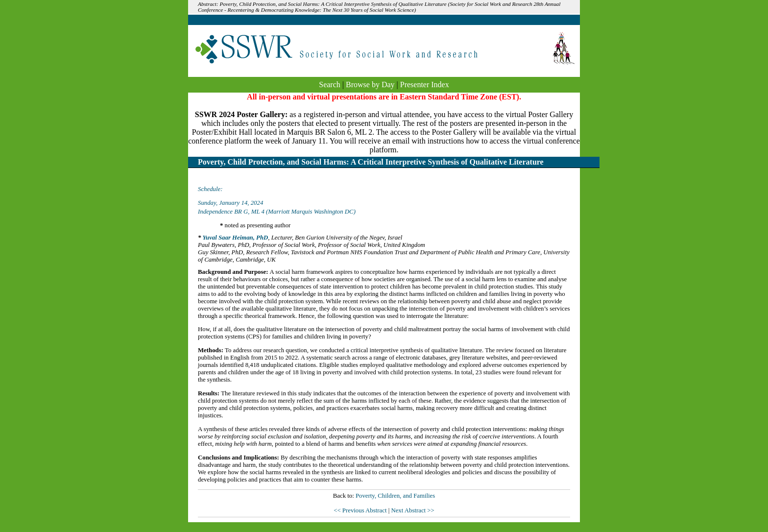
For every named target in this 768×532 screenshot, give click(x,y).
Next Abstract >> (412, 510)
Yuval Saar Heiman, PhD (235, 238)
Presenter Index (425, 85)
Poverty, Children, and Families (395, 496)
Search (330, 85)
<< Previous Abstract (361, 510)
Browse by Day (370, 85)
